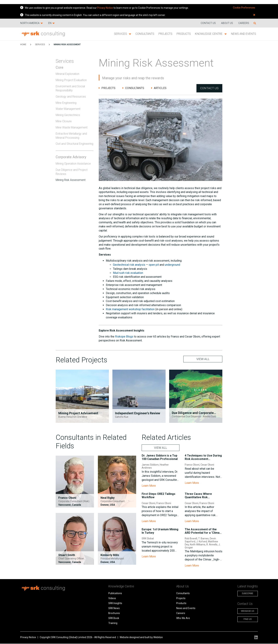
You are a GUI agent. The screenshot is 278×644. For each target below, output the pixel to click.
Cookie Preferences (244, 8)
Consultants (145, 34)
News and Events (244, 34)
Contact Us (209, 88)
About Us (227, 23)
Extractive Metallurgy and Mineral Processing (71, 136)
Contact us (208, 23)
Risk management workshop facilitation (130, 310)
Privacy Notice (105, 8)
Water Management (68, 109)
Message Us (245, 612)
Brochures (112, 614)
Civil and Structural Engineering (74, 144)
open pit (154, 265)
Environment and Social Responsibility (70, 88)
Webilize (158, 638)
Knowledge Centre (211, 34)
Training (111, 624)
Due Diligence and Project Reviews (72, 172)
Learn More (149, 486)
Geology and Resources (71, 97)
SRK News (112, 609)
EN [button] (52, 23)
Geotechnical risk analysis (129, 265)
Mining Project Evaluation (71, 80)
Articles (159, 88)
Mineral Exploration (67, 74)
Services (123, 34)
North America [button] (32, 23)
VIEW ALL (203, 359)
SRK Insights (113, 604)
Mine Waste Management (72, 127)
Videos (110, 599)
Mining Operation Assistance (73, 164)
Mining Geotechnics (68, 115)
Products (184, 34)
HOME (23, 45)
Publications (113, 594)
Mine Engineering (66, 103)
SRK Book (112, 619)
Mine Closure (64, 121)
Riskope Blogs (124, 337)
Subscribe (245, 594)
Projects (165, 34)
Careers (244, 23)
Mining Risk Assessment (67, 45)
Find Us (245, 620)
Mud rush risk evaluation (128, 273)
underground (172, 265)
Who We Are (180, 619)
